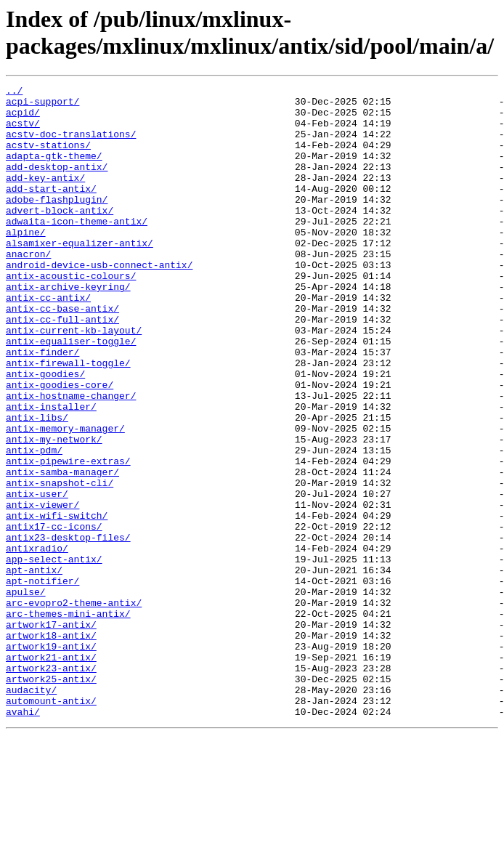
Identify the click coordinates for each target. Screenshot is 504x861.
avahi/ (23, 838)
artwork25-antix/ (51, 799)
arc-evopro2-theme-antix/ (74, 707)
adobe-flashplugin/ (57, 223)
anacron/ (28, 288)
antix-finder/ (42, 406)
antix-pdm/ (34, 524)
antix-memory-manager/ (65, 498)
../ (14, 92)
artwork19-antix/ (51, 759)
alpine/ (26, 262)
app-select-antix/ (54, 655)
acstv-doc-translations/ (71, 145)
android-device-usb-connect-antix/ (99, 302)
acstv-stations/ (48, 158)
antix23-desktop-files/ (68, 628)
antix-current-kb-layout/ (74, 380)
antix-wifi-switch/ (57, 602)
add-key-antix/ (45, 197)
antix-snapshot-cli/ (60, 563)
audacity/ (31, 812)
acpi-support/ (42, 105)
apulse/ (26, 694)
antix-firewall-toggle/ (68, 419)
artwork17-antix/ (51, 733)
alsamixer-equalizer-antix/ (80, 275)
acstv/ (23, 132)
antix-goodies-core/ (60, 445)
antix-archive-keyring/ (68, 328)
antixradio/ (37, 642)
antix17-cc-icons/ (54, 615)
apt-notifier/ (42, 681)
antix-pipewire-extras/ (68, 537)
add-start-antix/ (51, 210)
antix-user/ (37, 576)
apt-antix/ (34, 668)
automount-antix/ (51, 825)
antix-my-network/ (54, 511)
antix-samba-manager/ (62, 550)
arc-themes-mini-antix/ (68, 720)
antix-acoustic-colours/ (71, 315)
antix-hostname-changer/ (71, 458)
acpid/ (23, 118)
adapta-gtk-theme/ (54, 171)
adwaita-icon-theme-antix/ (77, 249)
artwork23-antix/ (51, 785)
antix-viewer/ (42, 589)
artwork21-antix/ (51, 772)
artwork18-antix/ (51, 746)
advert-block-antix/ (60, 236)
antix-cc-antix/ (48, 341)
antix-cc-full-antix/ (62, 367)
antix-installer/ (51, 472)
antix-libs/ (37, 485)
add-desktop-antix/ (57, 184)
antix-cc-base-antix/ (62, 354)
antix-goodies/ (45, 432)
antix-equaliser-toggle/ (71, 393)
